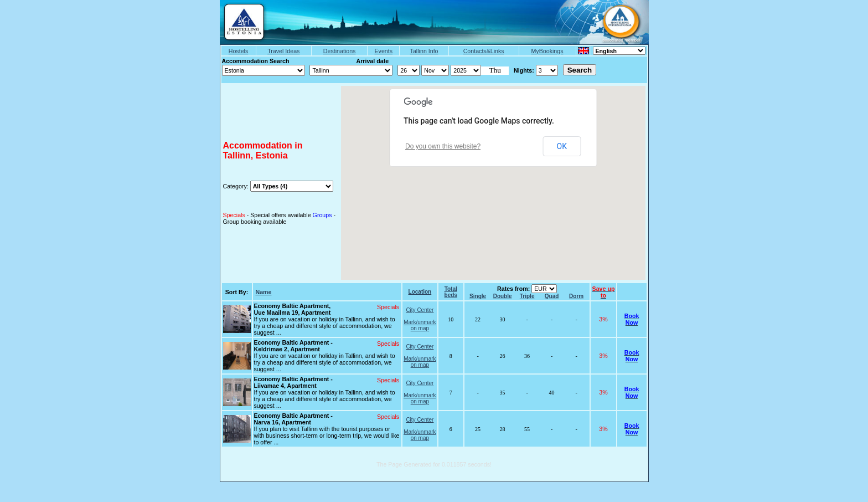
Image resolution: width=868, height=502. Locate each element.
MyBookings (547, 51)
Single (478, 296)
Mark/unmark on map (420, 325)
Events (383, 51)
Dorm (576, 296)
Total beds (451, 292)
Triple (527, 296)
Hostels (239, 51)
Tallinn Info (424, 51)
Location (420, 292)
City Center (420, 310)
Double (503, 296)
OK (562, 146)
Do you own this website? (443, 146)
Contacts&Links (484, 51)
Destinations (340, 51)
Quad (552, 296)
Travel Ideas (283, 51)
